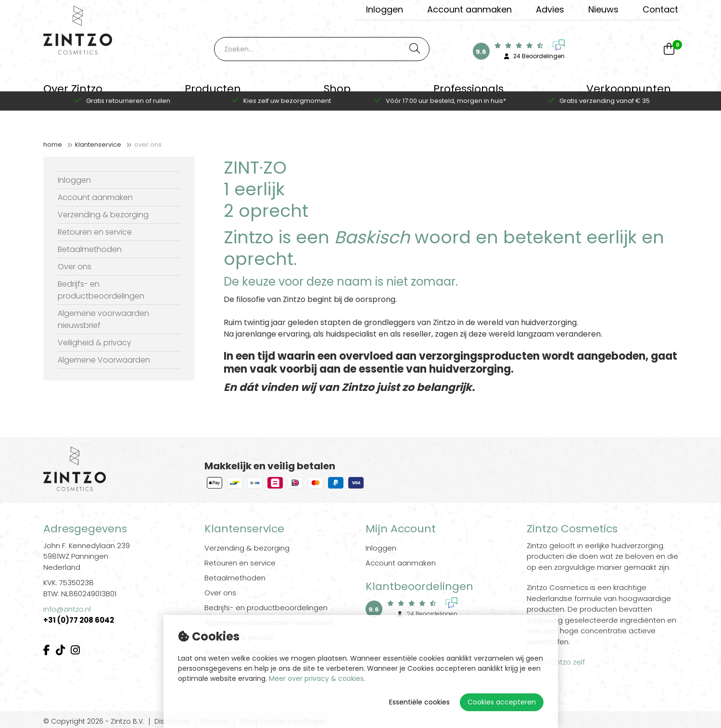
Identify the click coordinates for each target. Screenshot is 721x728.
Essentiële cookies (419, 702)
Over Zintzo (73, 94)
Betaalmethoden (90, 249)
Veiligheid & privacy (95, 343)
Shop (337, 94)
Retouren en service (95, 232)
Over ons (148, 144)
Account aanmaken (469, 9)
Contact (660, 9)
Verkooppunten (629, 94)
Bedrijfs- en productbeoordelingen (101, 290)
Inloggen (385, 9)
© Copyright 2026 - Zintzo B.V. (94, 722)
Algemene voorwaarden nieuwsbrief (103, 319)
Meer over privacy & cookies (316, 678)
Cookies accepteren (502, 702)
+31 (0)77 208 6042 (79, 620)
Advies (550, 9)
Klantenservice (98, 144)
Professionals (468, 94)
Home (53, 144)
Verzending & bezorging (103, 215)
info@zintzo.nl (67, 609)
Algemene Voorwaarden (104, 360)
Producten (213, 94)
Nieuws (603, 9)
